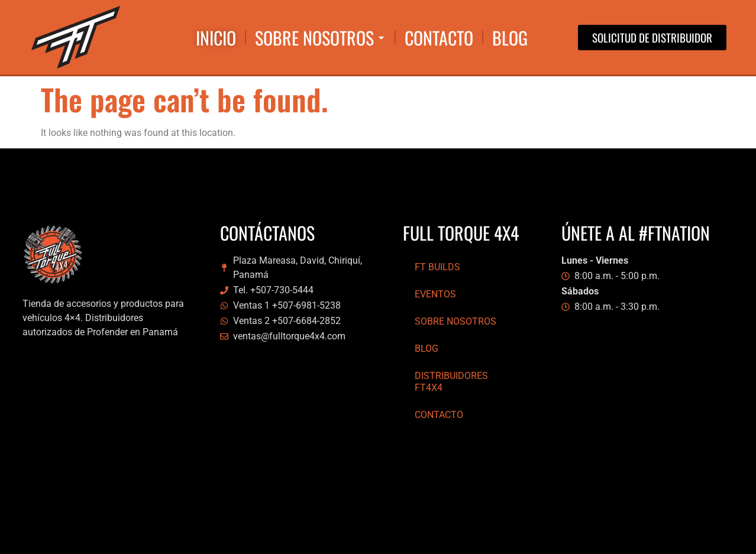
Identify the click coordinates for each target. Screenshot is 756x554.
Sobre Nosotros (455, 321)
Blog (427, 349)
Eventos (435, 294)
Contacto (439, 415)
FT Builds (437, 267)
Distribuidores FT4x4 (451, 382)
